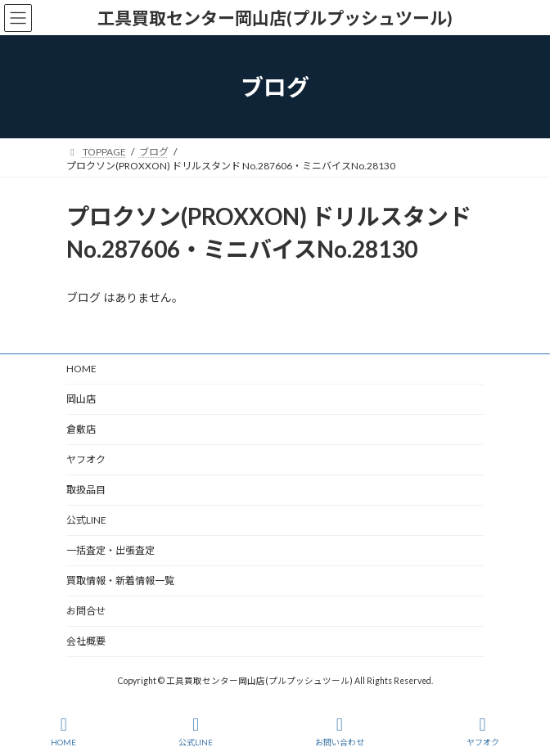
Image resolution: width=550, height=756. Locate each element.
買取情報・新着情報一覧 (120, 580)
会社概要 (86, 641)
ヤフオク (86, 459)
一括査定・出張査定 (110, 550)
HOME (81, 369)
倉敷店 (86, 429)
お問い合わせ (340, 731)
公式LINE (86, 520)
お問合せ (86, 611)
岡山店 (81, 399)
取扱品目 (86, 490)
